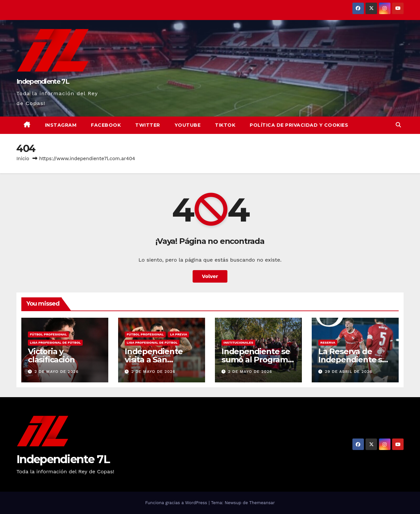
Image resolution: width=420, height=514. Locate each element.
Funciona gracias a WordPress (177, 503)
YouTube (188, 125)
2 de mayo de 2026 (56, 372)
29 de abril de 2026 (349, 372)
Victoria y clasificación (51, 355)
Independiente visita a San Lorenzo (154, 360)
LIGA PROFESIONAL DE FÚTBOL (55, 343)
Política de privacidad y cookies (299, 125)
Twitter (148, 125)
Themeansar (262, 503)
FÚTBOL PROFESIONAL (48, 334)
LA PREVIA (178, 334)
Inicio (23, 159)
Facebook (106, 125)
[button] (398, 125)
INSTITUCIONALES (238, 343)
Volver (210, 276)
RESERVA (328, 343)
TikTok (225, 125)
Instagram (61, 125)
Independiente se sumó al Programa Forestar (257, 360)
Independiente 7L (43, 81)
